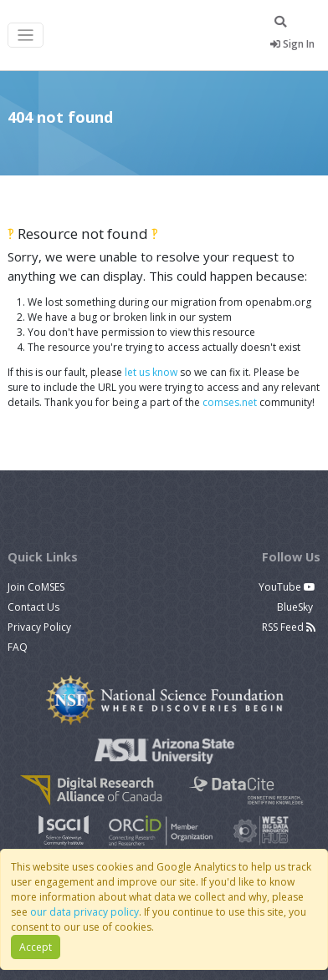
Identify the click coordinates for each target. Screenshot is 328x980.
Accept (36, 947)
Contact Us (33, 607)
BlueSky (296, 607)
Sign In (292, 44)
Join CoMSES (36, 587)
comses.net (230, 402)
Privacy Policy (39, 627)
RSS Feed (289, 627)
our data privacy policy (85, 912)
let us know (151, 372)
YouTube (287, 587)
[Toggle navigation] (26, 36)
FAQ (18, 647)
